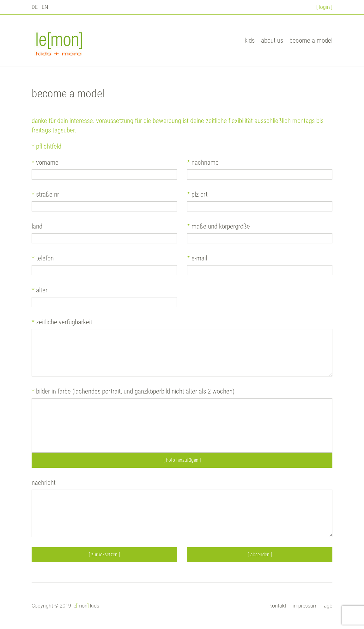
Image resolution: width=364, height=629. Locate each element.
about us (272, 40)
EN (45, 7)
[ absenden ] (260, 555)
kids (250, 40)
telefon (43, 258)
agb (328, 606)
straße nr (45, 194)
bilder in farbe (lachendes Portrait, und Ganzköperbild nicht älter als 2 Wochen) (133, 391)
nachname (203, 162)
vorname (45, 162)
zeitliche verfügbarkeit (62, 322)
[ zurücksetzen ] (104, 555)
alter (39, 290)
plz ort (197, 194)
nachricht (44, 483)
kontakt (278, 606)
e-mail (197, 258)
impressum (305, 606)
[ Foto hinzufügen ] (182, 460)
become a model (311, 40)
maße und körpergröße (218, 226)
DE (35, 7)
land (37, 226)
